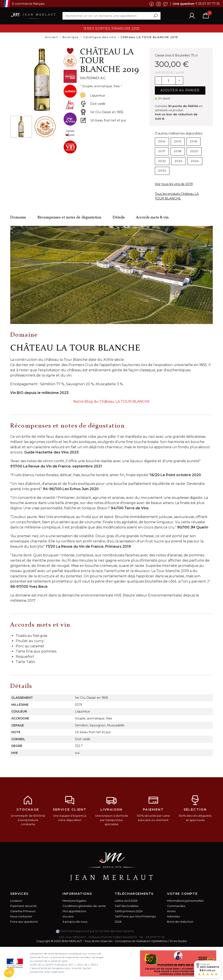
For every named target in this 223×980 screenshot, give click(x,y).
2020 (194, 151)
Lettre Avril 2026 (126, 901)
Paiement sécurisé (23, 906)
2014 (162, 141)
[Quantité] (169, 81)
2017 (162, 151)
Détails (119, 217)
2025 (162, 171)
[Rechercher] (111, 16)
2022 (162, 161)
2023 (178, 161)
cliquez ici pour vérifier (151, 931)
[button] (9, 973)
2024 (195, 161)
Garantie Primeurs (23, 911)
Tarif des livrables (127, 906)
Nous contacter (21, 916)
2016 (193, 141)
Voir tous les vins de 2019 (174, 184)
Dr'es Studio (178, 941)
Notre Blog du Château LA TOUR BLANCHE (112, 401)
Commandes (176, 906)
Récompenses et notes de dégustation (69, 217)
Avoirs (171, 911)
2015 (178, 141)
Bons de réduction (180, 922)
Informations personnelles (185, 901)
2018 (178, 151)
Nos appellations (74, 911)
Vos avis (68, 916)
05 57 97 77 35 (209, 3)
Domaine (18, 217)
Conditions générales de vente (84, 906)
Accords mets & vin (152, 217)
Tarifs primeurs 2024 (129, 911)
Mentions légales (74, 901)
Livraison (16, 901)
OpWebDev (159, 941)
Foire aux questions (24, 922)
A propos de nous (75, 922)
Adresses (173, 916)
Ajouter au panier (180, 90)
